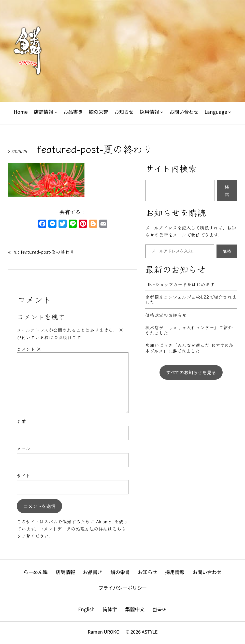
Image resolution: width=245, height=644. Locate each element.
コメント (29, 349)
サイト (24, 475)
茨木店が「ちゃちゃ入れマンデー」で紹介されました (189, 330)
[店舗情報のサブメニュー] (56, 112)
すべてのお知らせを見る (191, 372)
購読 (227, 251)
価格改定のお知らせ (166, 315)
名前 (21, 421)
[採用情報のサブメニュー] (162, 112)
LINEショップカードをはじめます (180, 284)
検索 (227, 190)
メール (24, 448)
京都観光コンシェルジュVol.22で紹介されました (191, 300)
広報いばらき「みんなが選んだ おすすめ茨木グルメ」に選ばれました (189, 348)
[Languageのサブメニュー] (230, 112)
